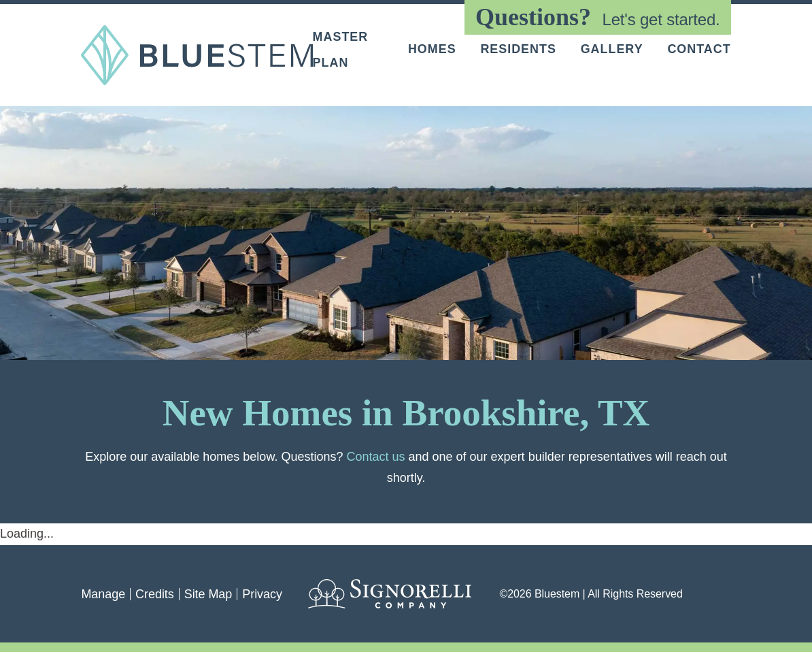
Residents (518, 50)
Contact (699, 50)
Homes (432, 50)
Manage (103, 594)
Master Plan (341, 49)
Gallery (612, 50)
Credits (155, 594)
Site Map (208, 594)
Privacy (262, 594)
